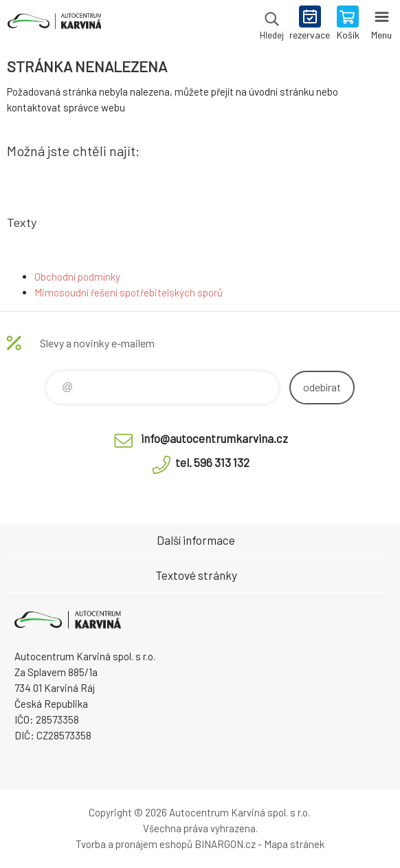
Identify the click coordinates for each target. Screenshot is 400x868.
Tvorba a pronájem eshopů (134, 844)
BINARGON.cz (225, 844)
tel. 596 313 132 (212, 462)
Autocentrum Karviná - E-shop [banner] (54, 24)
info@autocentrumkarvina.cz (214, 438)
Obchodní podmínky (77, 276)
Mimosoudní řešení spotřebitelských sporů (129, 292)
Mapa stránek (294, 844)
